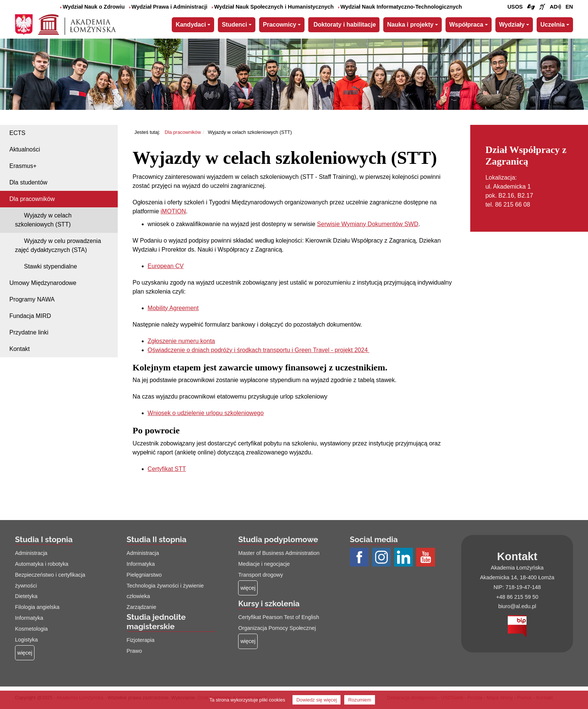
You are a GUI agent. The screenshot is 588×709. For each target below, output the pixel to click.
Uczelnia (553, 25)
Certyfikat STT (167, 469)
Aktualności (25, 149)
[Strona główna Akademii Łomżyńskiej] (77, 24)
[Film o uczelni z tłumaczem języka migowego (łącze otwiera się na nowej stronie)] (542, 7)
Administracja (31, 553)
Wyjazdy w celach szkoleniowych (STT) (43, 220)
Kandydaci (191, 25)
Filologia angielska (37, 607)
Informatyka (29, 618)
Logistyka (26, 640)
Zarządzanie (142, 607)
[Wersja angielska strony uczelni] (569, 7)
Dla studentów (28, 182)
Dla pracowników (32, 199)
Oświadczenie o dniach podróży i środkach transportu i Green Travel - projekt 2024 (259, 350)
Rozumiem (359, 700)
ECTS (17, 133)
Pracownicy (280, 25)
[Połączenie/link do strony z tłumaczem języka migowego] (531, 7)
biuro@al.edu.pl (517, 606)
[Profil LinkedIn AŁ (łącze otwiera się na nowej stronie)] (404, 558)
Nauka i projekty (410, 25)
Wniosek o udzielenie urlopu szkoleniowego (206, 413)
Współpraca (466, 25)
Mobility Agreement (173, 308)
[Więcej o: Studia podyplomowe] (248, 588)
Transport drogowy (260, 575)
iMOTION (173, 211)
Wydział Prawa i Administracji (168, 7)
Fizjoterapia (141, 640)
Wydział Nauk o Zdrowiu (92, 7)
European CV (166, 266)
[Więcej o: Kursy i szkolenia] (248, 641)
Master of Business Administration (279, 553)
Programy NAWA (32, 299)
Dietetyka (26, 596)
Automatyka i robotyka (42, 564)
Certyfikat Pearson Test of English (279, 617)
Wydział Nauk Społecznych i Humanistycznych (273, 7)
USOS (515, 7)
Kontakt (19, 349)
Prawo (134, 651)
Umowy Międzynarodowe (43, 283)
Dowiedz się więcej (316, 700)
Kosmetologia (31, 629)
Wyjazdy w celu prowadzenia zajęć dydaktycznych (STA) (58, 245)
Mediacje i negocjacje (264, 564)
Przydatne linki (29, 332)
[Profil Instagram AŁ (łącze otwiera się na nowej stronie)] (382, 558)
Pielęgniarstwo (144, 575)
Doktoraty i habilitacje (345, 25)
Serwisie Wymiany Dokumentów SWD (367, 224)
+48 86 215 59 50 (517, 597)
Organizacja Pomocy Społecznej (277, 628)
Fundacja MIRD (30, 316)
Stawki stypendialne (50, 266)
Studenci (234, 25)
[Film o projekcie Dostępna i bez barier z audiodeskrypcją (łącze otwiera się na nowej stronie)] (555, 7)
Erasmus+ (23, 166)
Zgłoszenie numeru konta (181, 341)
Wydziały (512, 25)
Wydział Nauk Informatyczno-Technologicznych (400, 7)
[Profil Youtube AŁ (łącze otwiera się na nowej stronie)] (427, 558)
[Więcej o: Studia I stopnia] (25, 653)
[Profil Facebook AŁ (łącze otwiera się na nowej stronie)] (360, 558)
